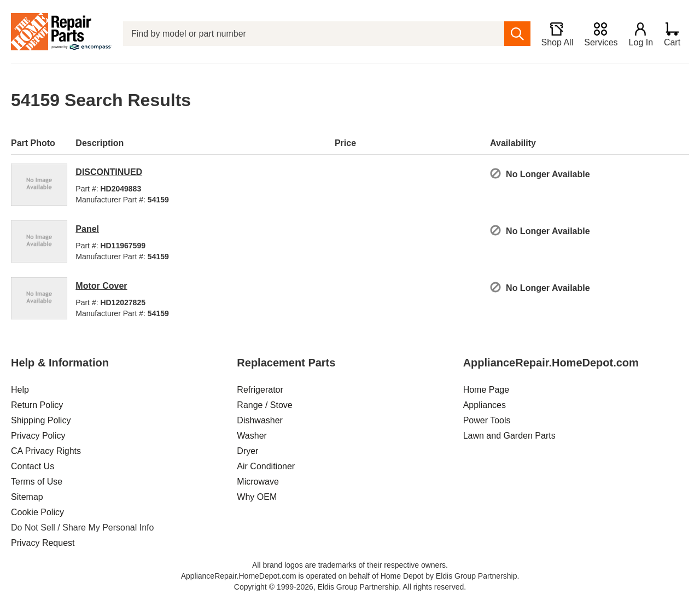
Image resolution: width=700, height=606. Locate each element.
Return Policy (37, 405)
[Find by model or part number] (313, 34)
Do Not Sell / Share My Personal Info (82, 528)
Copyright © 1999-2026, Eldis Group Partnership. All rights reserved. (350, 587)
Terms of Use (37, 482)
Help (20, 390)
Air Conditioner (266, 466)
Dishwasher (260, 420)
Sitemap (27, 497)
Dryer (247, 451)
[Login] (640, 34)
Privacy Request (43, 543)
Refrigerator (260, 390)
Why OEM (257, 497)
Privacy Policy (38, 436)
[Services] (600, 34)
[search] (517, 34)
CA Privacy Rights (46, 451)
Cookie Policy (37, 512)
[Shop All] (556, 34)
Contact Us (33, 466)
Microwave (258, 482)
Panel (87, 229)
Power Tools (487, 420)
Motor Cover (101, 286)
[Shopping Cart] (676, 34)
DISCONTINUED (109, 172)
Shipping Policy (41, 420)
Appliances (485, 405)
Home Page (486, 390)
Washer (252, 436)
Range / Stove (264, 405)
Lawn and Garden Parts (509, 436)
